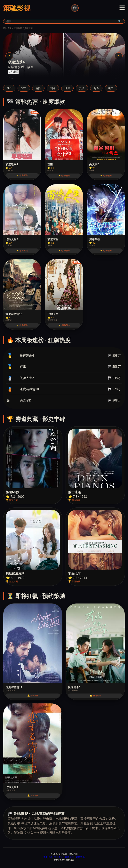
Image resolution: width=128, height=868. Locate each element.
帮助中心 (59, 857)
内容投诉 (80, 857)
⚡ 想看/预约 (22, 175)
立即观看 (13, 72)
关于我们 (48, 857)
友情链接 (69, 857)
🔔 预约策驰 (33, 696)
